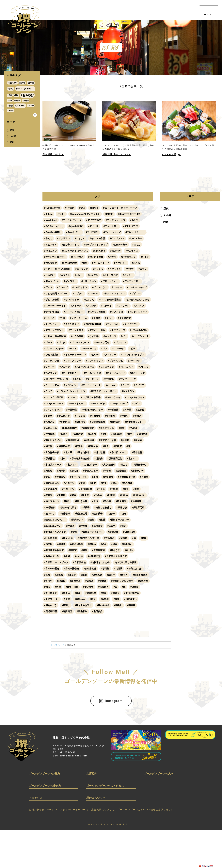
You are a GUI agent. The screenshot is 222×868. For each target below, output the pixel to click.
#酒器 (47, 587)
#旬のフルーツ (52, 501)
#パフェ (72, 349)
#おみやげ (115, 251)
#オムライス (132, 251)
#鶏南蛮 (131, 605)
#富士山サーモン (79, 477)
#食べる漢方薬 (132, 593)
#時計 (67, 501)
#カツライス (114, 269)
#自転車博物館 (71, 569)
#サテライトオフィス (114, 294)
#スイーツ (105, 306)
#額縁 (103, 593)
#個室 (122, 428)
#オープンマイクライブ (96, 245)
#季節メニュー (90, 471)
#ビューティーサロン (75, 355)
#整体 (73, 495)
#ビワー (95, 355)
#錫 (115, 587)
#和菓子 (79, 446)
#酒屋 (58, 587)
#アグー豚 (93, 226)
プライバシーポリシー (73, 810)
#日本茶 (111, 495)
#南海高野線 (72, 440)
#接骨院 (48, 495)
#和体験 (138, 440)
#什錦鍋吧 (115, 422)
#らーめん (111, 385)
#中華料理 (110, 416)
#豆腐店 (89, 581)
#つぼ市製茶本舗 (123, 324)
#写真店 (63, 434)
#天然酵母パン (140, 465)
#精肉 (143, 538)
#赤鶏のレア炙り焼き (122, 581)
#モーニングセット (91, 385)
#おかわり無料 (120, 245)
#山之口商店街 (52, 483)
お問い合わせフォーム (42, 810)
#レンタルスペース (54, 403)
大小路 (166, 215)
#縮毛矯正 (127, 544)
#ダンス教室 (63, 324)
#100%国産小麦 (52, 208)
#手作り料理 (85, 489)
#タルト (48, 324)
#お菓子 (145, 257)
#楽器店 (107, 501)
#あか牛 (134, 220)
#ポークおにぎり (70, 373)
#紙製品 (92, 544)
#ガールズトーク (101, 263)
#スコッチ (120, 306)
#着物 (74, 532)
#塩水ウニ (132, 459)
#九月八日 (49, 422)
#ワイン (136, 403)
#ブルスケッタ (106, 367)
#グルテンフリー (132, 281)
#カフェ (142, 269)
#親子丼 (124, 575)
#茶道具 (59, 575)
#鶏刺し (118, 605)
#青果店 (66, 593)
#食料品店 (80, 599)
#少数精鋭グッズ (127, 477)
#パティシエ (142, 342)
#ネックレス (132, 336)
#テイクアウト (52, 330)
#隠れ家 (134, 587)
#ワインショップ (53, 410)
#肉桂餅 (79, 556)
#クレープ (62, 287)
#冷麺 (103, 434)
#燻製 (102, 520)
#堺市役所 (137, 452)
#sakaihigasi (51, 220)
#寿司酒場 (108, 477)
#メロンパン (70, 385)
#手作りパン (68, 489)
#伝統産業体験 (69, 428)
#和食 (106, 446)
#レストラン (128, 391)
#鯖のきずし (130, 599)
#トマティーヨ (137, 330)
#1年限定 (70, 208)
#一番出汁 (113, 410)
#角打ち (48, 581)
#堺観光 (98, 459)
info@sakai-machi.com (74, 756)
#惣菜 (103, 483)
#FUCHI (61, 214)
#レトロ (72, 397)
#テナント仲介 (96, 330)
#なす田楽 (115, 336)
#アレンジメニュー (135, 232)
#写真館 (92, 434)
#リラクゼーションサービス (71, 391)
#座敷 (93, 483)
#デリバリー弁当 (116, 330)
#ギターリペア (110, 275)
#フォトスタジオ (72, 361)
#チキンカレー (82, 324)
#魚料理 (105, 599)
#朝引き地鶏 (81, 501)
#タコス (138, 318)
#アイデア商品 (94, 220)
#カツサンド (81, 269)
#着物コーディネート (92, 532)
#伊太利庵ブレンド (134, 422)
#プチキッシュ (115, 361)
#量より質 (88, 587)
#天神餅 (61, 471)
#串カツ (124, 416)
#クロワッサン (80, 287)
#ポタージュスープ (115, 373)
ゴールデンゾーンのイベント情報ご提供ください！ (147, 810)
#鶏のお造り (103, 605)
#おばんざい (50, 251)
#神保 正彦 (67, 538)
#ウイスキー (136, 238)
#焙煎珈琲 (64, 514)
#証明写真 (75, 581)
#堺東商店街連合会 (80, 459)
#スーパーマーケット (84, 306)
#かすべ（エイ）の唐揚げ (57, 269)
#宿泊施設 (60, 477)
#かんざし (93, 275)
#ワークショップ (119, 403)
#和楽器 (48, 446)
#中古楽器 (80, 416)
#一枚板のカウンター (92, 410)
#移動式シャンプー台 (88, 538)
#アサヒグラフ (131, 226)
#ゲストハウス (99, 287)
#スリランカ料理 (129, 312)
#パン (104, 349)
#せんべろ (91, 318)
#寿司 (95, 477)
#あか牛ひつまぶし (54, 226)
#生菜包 (111, 526)
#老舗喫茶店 (98, 550)
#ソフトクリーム (120, 318)
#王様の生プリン (53, 526)
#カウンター (120, 263)
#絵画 (103, 544)
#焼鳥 (91, 520)
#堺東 (62, 459)
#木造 (95, 501)
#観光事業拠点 (140, 575)
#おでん (136, 245)
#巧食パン (69, 483)
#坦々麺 (68, 452)
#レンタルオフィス (135, 397)
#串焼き (137, 416)
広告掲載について (102, 810)
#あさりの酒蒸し (53, 232)
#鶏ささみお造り (83, 605)
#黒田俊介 (97, 611)
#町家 (123, 526)
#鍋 (124, 587)
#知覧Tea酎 (129, 532)
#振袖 (136, 489)
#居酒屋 (144, 477)
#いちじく (80, 238)
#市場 (82, 483)
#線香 (114, 544)
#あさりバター (74, 232)
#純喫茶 (61, 544)
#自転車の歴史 (52, 569)
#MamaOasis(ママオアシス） (85, 214)
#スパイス (67, 312)
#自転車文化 (90, 569)
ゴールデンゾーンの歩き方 (45, 786)
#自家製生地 (79, 562)
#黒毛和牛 (82, 611)
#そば (104, 318)
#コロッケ (93, 294)
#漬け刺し (49, 514)
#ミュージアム (52, 385)
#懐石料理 (127, 483)
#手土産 (101, 489)
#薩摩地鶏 (97, 575)
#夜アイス (71, 465)
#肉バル (129, 550)
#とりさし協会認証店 (77, 336)
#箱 (134, 538)
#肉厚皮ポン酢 (52, 556)
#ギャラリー (70, 281)
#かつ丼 (129, 269)
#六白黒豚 (49, 434)
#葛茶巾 (72, 575)
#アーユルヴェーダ (72, 220)
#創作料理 (142, 434)
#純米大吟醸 (76, 544)
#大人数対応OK (89, 465)
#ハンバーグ (118, 349)
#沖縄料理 (136, 501)
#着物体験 (113, 532)
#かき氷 (136, 263)
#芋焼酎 (105, 569)
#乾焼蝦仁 (64, 422)
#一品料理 (71, 410)
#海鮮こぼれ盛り (103, 508)
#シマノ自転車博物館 (110, 300)
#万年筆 (127, 410)
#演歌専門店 (138, 508)
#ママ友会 (109, 379)
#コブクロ (78, 294)
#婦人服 (74, 471)
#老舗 (84, 550)
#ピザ (132, 349)
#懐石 (114, 483)
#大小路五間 (108, 465)
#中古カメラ (63, 416)
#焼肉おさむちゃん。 (55, 520)
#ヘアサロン (50, 373)
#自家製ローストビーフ (56, 562)
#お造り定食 (50, 263)
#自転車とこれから (100, 562)
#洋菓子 (85, 508)
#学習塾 (107, 471)
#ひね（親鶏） (52, 355)
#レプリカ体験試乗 (91, 397)
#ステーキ (135, 306)
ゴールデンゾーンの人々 (159, 773)
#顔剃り (115, 593)
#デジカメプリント (74, 330)
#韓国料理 (90, 593)
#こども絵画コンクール (56, 294)
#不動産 (48, 416)
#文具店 (98, 495)
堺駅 (165, 222)
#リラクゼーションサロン (104, 391)
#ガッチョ (98, 269)
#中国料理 (95, 416)
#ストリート (50, 312)
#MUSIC (109, 214)
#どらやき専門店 (53, 336)
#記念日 (61, 581)
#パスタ (83, 342)
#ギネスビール (52, 281)
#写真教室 (78, 434)
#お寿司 (112, 257)
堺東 (165, 209)
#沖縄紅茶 (49, 508)
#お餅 (84, 263)
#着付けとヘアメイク (55, 532)
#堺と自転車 (83, 452)
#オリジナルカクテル (55, 257)
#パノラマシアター (54, 349)
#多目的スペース (53, 465)
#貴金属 (102, 581)
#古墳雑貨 (89, 440)
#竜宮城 (123, 538)
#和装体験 (93, 446)
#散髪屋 (61, 495)
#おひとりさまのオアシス (75, 251)
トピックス (36, 798)
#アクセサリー (111, 226)
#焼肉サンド (77, 520)
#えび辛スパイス (70, 245)
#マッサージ (92, 379)
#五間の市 (80, 422)
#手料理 (114, 489)
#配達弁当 (143, 581)
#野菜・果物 (72, 587)
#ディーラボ (142, 324)
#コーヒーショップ (137, 287)
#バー (146, 336)
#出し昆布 (116, 434)
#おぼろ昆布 (99, 251)
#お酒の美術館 (69, 263)
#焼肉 (123, 514)
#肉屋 (67, 556)
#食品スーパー (52, 599)
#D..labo (48, 214)
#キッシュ (128, 275)
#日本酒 (124, 495)
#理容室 (70, 526)
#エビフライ (50, 245)
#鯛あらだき (50, 605)
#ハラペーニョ (89, 349)
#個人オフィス (106, 428)
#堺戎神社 (49, 459)
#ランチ (48, 391)
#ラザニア (139, 385)
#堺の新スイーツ (118, 452)
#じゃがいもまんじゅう (56, 306)
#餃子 (93, 599)
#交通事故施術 (97, 422)
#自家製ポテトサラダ (116, 556)
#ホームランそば (92, 373)
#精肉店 (48, 544)
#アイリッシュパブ (116, 220)
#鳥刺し (66, 605)
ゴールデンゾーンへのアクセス (105, 786)
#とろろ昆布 (99, 336)
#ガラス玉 (64, 275)
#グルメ (48, 287)
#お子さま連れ (96, 257)
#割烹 (129, 434)
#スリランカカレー (106, 312)
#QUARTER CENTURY (129, 214)
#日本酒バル (139, 495)
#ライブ (125, 385)
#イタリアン (63, 238)
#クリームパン (89, 281)
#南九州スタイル (53, 440)
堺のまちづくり (96, 798)
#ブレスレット (126, 367)
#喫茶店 (117, 446)
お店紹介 (92, 773)
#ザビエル (135, 294)
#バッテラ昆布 (124, 342)
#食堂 (67, 599)
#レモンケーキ (113, 397)
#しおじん (89, 300)
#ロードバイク (98, 403)
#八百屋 (133, 428)
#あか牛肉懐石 (76, 226)
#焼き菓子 (97, 514)
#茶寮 (47, 575)
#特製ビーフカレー (119, 520)
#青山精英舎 (50, 593)
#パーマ (70, 342)
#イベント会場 (97, 238)
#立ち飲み (109, 538)
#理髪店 (83, 526)
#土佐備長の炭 (52, 452)
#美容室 (72, 550)
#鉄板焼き (103, 587)
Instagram (111, 701)
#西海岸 (111, 575)
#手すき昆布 (50, 489)
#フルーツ (64, 367)
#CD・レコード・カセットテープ (120, 208)
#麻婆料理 (67, 611)
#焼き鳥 (111, 514)
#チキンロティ (102, 324)
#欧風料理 (121, 501)
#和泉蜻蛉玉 (63, 446)
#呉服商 (125, 440)
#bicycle (94, 208)
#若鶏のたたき (134, 569)
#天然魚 (48, 471)
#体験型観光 (88, 428)
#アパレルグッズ (112, 232)
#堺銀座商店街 (115, 459)
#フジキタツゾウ (95, 361)
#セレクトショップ (71, 318)
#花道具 (118, 569)
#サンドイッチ (71, 300)
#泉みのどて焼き (68, 508)
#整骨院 (85, 495)
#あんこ (48, 238)
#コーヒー (117, 287)
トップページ (58, 645)
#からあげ (49, 275)
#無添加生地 (81, 514)
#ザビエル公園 (52, 300)
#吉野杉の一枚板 (107, 440)
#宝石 (47, 477)
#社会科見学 (50, 538)
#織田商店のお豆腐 (54, 550)
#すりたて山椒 (84, 312)
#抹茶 (125, 489)
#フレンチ (143, 367)
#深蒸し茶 (122, 508)
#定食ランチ (137, 471)
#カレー (79, 275)
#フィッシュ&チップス (133, 355)
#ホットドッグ (137, 373)
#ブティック (134, 361)
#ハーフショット (53, 342)
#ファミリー (110, 355)
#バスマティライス (102, 342)
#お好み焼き (77, 257)
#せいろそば (50, 318)
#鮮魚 (116, 599)
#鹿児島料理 (50, 611)
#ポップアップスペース (56, 379)
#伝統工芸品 (50, 428)
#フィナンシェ (52, 361)
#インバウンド (117, 238)
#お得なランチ (128, 257)
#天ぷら (123, 465)
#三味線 (140, 410)
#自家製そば (94, 556)
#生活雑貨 (97, 526)
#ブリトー (49, 367)
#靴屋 (78, 593)
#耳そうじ (115, 550)
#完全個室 (121, 471)
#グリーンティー (110, 281)
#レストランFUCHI (54, 397)
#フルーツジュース (84, 367)
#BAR (82, 208)
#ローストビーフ (77, 403)
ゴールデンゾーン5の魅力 (44, 773)
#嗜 (128, 446)
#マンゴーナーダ (127, 379)
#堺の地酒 (99, 452)
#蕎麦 (84, 575)
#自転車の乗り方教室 (126, 562)
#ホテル (77, 379)
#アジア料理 (92, 232)
